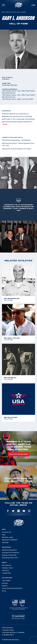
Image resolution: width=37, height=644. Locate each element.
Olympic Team (7, 568)
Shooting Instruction (10, 558)
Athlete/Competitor (10, 550)
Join (33, 5)
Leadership (6, 573)
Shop (4, 591)
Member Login (7, 537)
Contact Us (6, 532)
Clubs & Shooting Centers (12, 588)
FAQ (4, 535)
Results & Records (9, 555)
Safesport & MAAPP (10, 540)
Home (3, 12)
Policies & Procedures (11, 553)
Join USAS (6, 580)
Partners (5, 570)
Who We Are (7, 565)
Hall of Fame (13, 12)
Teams (7, 12)
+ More (5, 124)
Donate (5, 583)
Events (5, 586)
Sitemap (5, 542)
